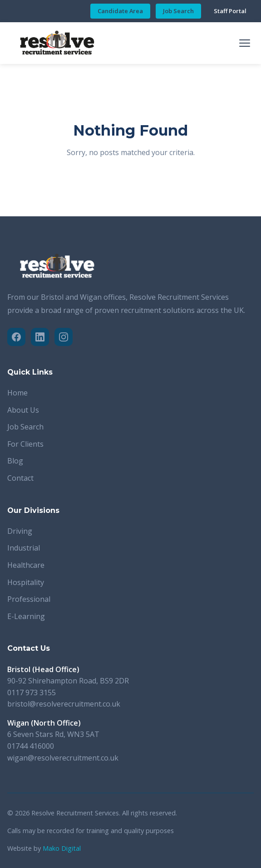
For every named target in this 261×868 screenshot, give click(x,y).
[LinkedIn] (40, 337)
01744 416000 (31, 746)
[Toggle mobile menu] (245, 43)
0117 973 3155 (32, 692)
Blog (15, 461)
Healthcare (26, 565)
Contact (20, 478)
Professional (29, 599)
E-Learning (26, 616)
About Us (23, 410)
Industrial (24, 548)
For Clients (25, 444)
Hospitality (26, 582)
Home (17, 393)
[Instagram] (64, 337)
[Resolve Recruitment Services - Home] (57, 43)
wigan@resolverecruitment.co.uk (63, 758)
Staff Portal (230, 11)
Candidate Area (120, 11)
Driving (20, 531)
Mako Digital (62, 848)
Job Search (178, 11)
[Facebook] (16, 337)
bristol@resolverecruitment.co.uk (64, 704)
